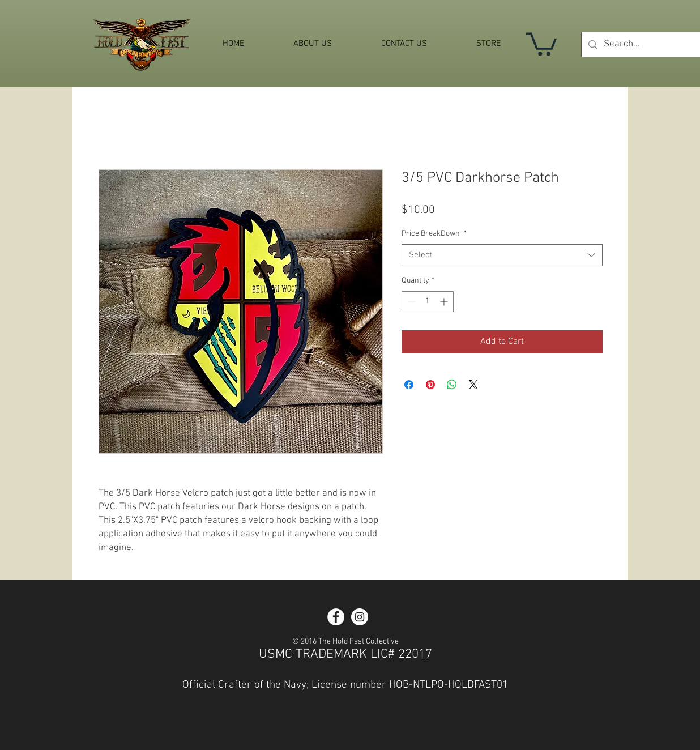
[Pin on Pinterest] (430, 385)
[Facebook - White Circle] (336, 617)
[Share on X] (473, 385)
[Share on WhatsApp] (452, 385)
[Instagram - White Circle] (360, 617)
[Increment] (445, 302)
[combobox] (502, 255)
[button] (541, 43)
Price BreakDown (434, 234)
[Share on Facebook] (409, 385)
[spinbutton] (428, 302)
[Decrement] (410, 302)
